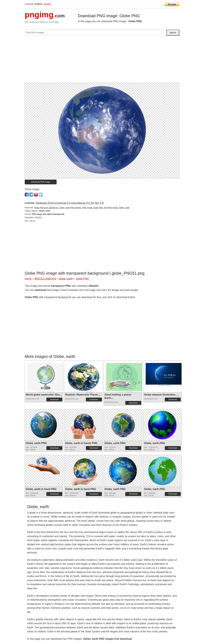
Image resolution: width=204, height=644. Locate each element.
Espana (47, 4)
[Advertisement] (102, 60)
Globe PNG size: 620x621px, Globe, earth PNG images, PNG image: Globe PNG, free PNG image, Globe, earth (82, 208)
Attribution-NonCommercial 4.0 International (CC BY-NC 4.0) (70, 203)
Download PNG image (41, 182)
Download (54, 400)
